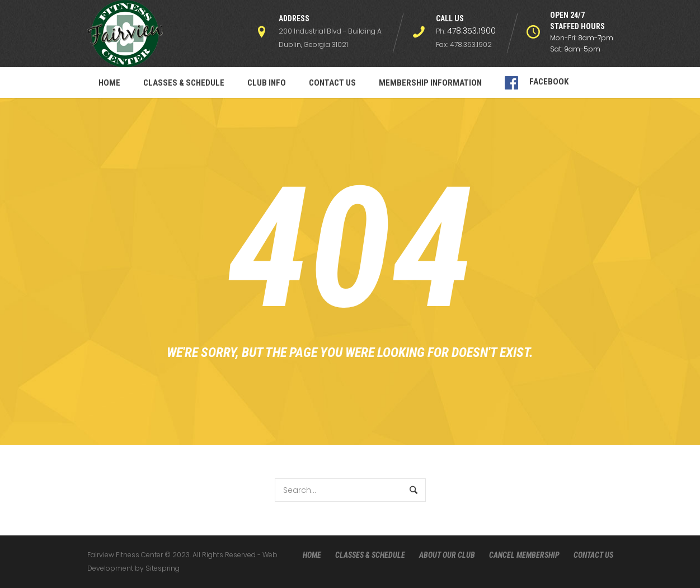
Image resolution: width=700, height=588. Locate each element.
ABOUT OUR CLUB (447, 555)
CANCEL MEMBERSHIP (524, 555)
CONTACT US (593, 555)
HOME (312, 555)
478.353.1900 (471, 31)
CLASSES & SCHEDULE (370, 555)
